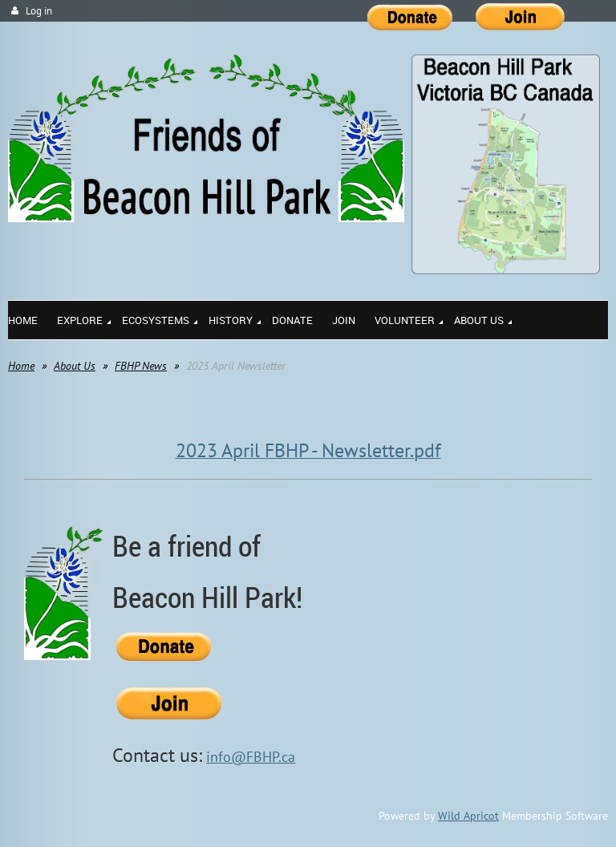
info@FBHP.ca (251, 757)
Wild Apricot (468, 816)
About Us (75, 366)
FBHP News (141, 366)
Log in (39, 11)
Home (21, 366)
